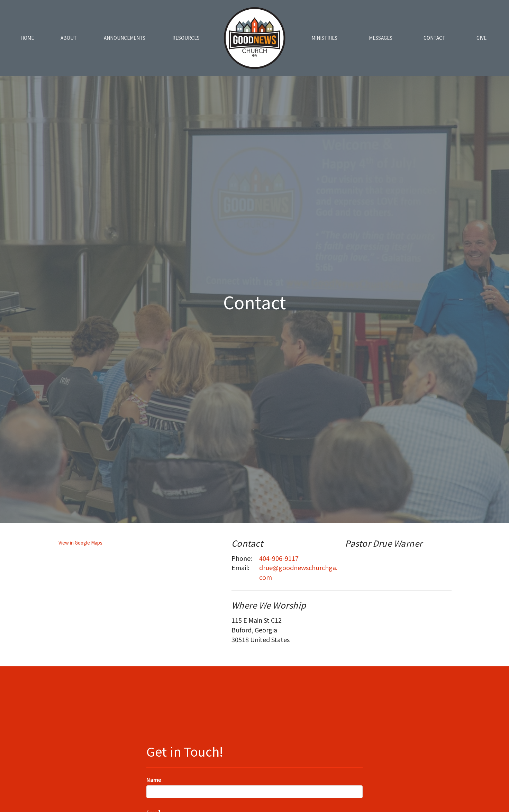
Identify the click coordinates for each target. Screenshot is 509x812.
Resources (186, 38)
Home (27, 38)
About (69, 38)
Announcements (125, 38)
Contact (434, 38)
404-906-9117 (279, 558)
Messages (381, 38)
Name (154, 780)
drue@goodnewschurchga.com (298, 572)
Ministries (324, 38)
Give (481, 38)
